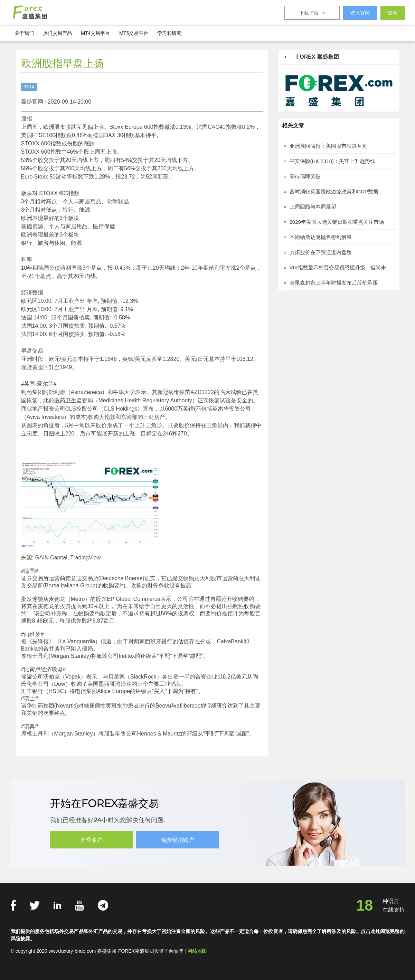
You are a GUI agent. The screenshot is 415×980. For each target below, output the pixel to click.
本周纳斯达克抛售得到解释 (321, 237)
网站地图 (197, 951)
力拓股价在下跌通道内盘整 (321, 252)
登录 (393, 13)
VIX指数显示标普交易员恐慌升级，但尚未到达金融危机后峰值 (343, 267)
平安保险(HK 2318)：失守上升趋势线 (332, 161)
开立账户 (92, 840)
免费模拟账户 (178, 840)
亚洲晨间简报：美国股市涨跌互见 (328, 146)
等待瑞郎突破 (305, 176)
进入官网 (360, 13)
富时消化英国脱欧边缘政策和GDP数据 (334, 191)
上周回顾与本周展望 (313, 207)
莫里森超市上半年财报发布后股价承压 (334, 283)
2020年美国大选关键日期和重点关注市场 (337, 222)
